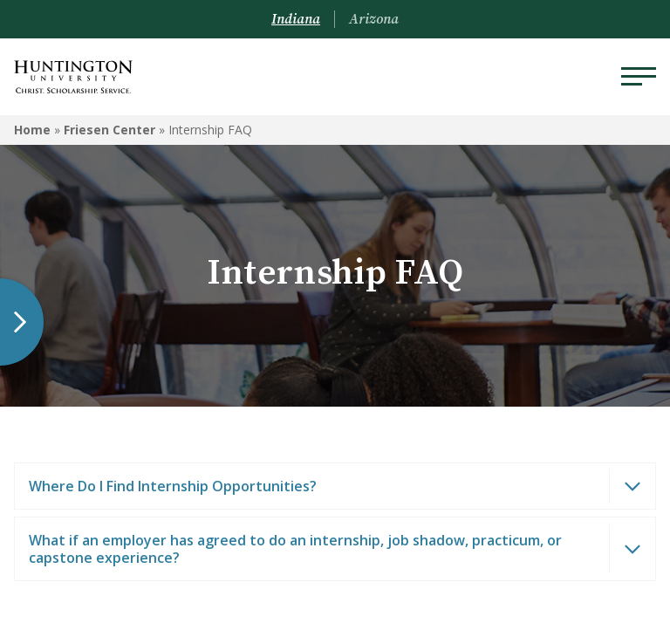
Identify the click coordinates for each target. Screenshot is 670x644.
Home (32, 130)
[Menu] (639, 77)
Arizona (374, 19)
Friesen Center (109, 130)
